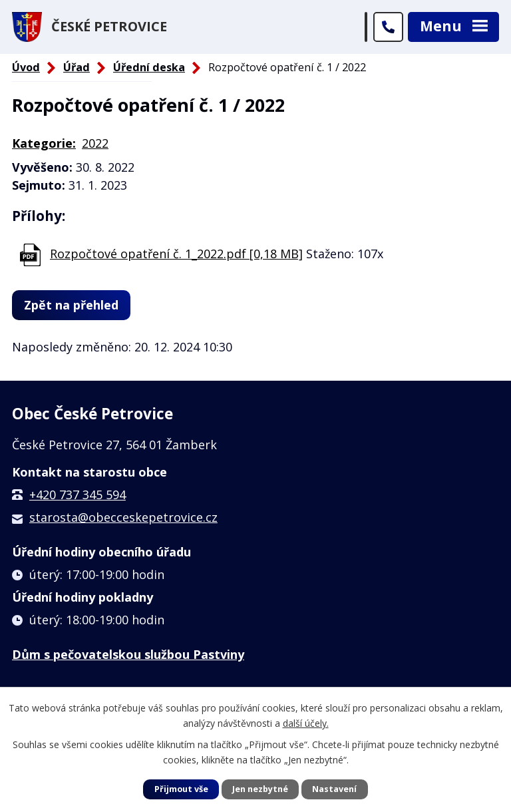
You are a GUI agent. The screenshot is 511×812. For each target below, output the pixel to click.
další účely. (306, 722)
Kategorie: (44, 143)
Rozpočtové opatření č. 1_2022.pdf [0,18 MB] (176, 254)
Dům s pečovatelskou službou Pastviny (128, 654)
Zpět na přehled (71, 305)
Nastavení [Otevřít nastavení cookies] (334, 789)
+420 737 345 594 (78, 495)
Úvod (26, 67)
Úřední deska (149, 67)
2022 (95, 143)
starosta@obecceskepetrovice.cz (123, 517)
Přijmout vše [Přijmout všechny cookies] (181, 789)
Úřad (77, 67)
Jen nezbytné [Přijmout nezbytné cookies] (260, 789)
